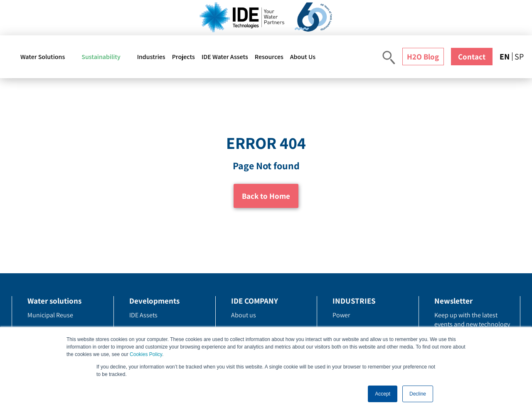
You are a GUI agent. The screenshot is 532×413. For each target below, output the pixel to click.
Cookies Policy (146, 354)
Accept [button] (383, 394)
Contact (472, 57)
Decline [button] (418, 394)
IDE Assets (143, 315)
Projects (183, 57)
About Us (303, 57)
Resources (269, 57)
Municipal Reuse (50, 315)
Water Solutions (43, 57)
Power (341, 315)
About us (244, 315)
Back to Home (266, 196)
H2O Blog (423, 57)
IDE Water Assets (225, 57)
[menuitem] (506, 57)
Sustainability (101, 57)
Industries (151, 57)
